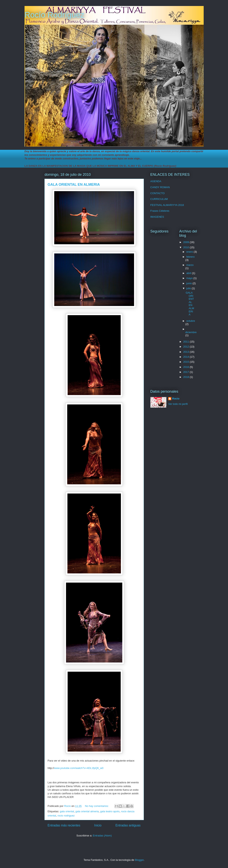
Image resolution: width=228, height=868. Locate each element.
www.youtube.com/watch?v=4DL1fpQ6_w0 (79, 768)
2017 (187, 372)
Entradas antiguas (128, 825)
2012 (187, 347)
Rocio (176, 399)
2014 (187, 357)
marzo (190, 265)
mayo (190, 278)
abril (189, 273)
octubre (191, 321)
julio (189, 288)
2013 (187, 352)
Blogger (139, 860)
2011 (187, 342)
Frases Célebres (160, 211)
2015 (187, 362)
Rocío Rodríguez (54, 15)
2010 (187, 247)
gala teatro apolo (110, 811)
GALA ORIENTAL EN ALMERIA (74, 185)
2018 (187, 377)
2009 (187, 242)
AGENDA (156, 181)
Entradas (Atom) (102, 836)
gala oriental (67, 811)
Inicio (98, 825)
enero (190, 252)
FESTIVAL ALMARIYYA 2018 (167, 205)
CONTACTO (158, 193)
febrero (190, 257)
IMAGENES (157, 217)
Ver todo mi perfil (178, 404)
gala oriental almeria (87, 811)
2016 (187, 367)
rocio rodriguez (66, 816)
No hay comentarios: (97, 806)
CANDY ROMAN (160, 187)
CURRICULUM (159, 199)
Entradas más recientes (64, 825)
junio (189, 283)
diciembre (191, 332)
